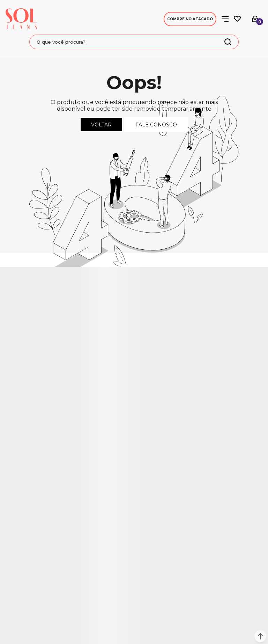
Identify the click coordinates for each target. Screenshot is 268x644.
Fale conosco (156, 125)
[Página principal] (21, 19)
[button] (260, 636)
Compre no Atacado (190, 19)
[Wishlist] (237, 19)
